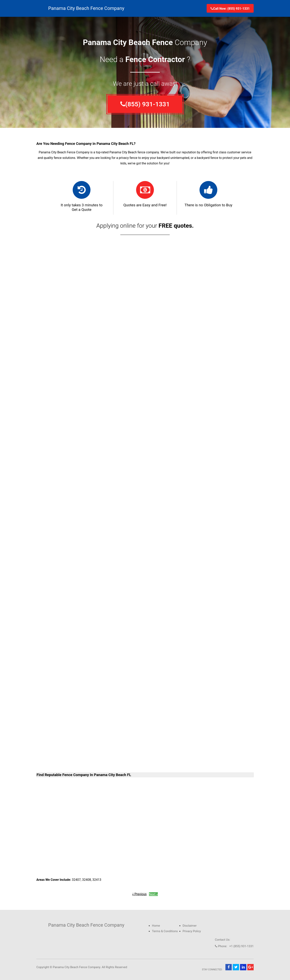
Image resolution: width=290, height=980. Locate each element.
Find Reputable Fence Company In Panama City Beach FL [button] (84, 775)
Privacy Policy (192, 931)
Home (156, 926)
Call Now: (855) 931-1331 (230, 9)
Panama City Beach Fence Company (86, 8)
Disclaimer (190, 926)
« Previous (139, 894)
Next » (153, 894)
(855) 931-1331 (145, 104)
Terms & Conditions (165, 931)
